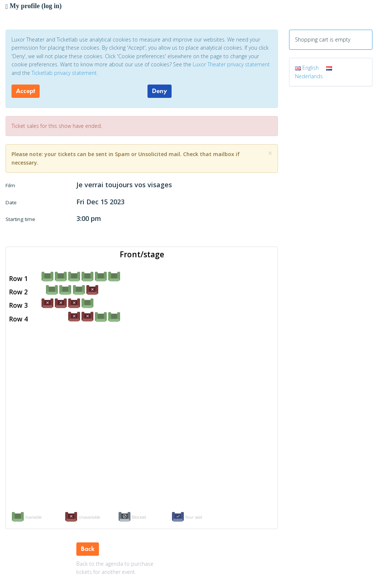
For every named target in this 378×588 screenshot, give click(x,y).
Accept (26, 91)
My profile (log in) (34, 6)
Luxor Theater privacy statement (231, 64)
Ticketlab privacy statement (64, 73)
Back (88, 549)
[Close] (270, 153)
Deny (160, 91)
